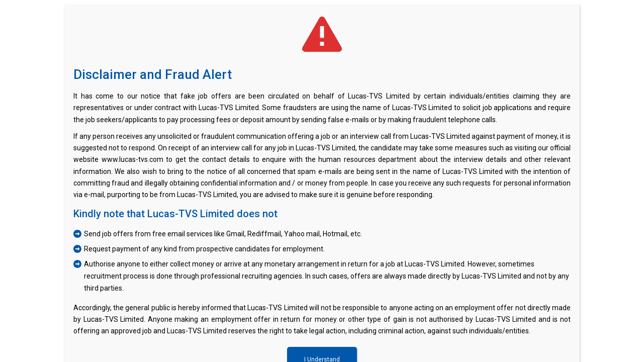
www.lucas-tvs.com (132, 159)
